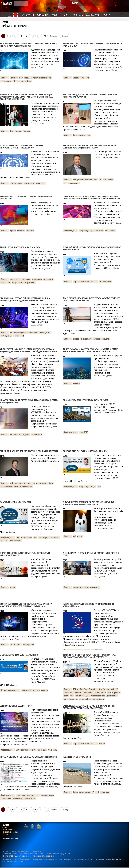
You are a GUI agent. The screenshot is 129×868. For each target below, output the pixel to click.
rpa (92, 231)
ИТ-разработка (86, 339)
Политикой (116, 859)
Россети (77, 384)
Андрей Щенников (98, 696)
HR (14, 81)
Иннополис (68, 693)
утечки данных (6, 336)
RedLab (76, 339)
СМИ (99, 487)
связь (18, 795)
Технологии (27, 15)
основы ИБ (107, 282)
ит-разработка (16, 279)
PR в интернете (15, 541)
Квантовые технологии (82, 135)
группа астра (29, 183)
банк (72, 696)
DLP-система (37, 434)
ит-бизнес (27, 279)
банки (51, 483)
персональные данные (10, 486)
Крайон (13, 231)
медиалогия (41, 183)
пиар (35, 537)
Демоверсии (93, 15)
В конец (65, 36)
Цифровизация (16, 131)
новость (17, 434)
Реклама (6, 834)
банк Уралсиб (104, 689)
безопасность (79, 78)
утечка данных (42, 483)
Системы (78, 15)
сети (87, 78)
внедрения (26, 434)
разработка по (30, 283)
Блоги (67, 15)
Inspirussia (116, 693)
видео (93, 487)
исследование (45, 333)
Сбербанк (77, 693)
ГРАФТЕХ (21, 231)
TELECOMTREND (28, 690)
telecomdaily (17, 798)
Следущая (54, 36)
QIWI (109, 693)
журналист (55, 537)
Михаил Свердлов (82, 696)
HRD (21, 78)
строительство (16, 645)
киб (74, 536)
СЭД (50, 750)
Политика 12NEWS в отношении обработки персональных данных (28, 856)
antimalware (105, 792)
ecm (55, 750)
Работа (106, 15)
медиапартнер (85, 792)
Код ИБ (102, 744)
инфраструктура (47, 795)
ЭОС (18, 750)
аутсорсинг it (48, 279)
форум (66, 696)
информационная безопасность (85, 282)
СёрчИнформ (19, 336)
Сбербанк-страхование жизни (94, 693)
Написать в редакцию (11, 832)
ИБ (101, 180)
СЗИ (97, 792)
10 (45, 36)
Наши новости (8, 830)
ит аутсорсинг (18, 283)
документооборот (28, 750)
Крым (75, 792)
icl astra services (17, 183)
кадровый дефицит (24, 81)
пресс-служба (44, 537)
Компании (42, 15)
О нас (5, 828)
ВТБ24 (76, 689)
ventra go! (14, 78)
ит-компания (37, 279)
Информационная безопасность (86, 180)
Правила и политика (10, 839)
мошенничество (26, 486)
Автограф (30, 231)
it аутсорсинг (6, 283)
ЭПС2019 (4, 541)
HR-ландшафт (6, 81)
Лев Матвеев (108, 180)
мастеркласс (78, 587)
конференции (84, 487)
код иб (80, 536)
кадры (27, 78)
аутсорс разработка (102, 339)
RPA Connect (110, 231)
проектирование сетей (31, 795)
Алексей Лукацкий (92, 587)
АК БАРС (114, 689)
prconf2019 (84, 432)
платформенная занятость (41, 78)
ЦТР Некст (99, 231)
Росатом (27, 131)
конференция (84, 231)
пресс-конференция (72, 183)
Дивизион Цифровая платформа (92, 699)
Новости (56, 15)
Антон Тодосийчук (71, 699)
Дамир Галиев (112, 696)
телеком (44, 690)
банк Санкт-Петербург (89, 689)
